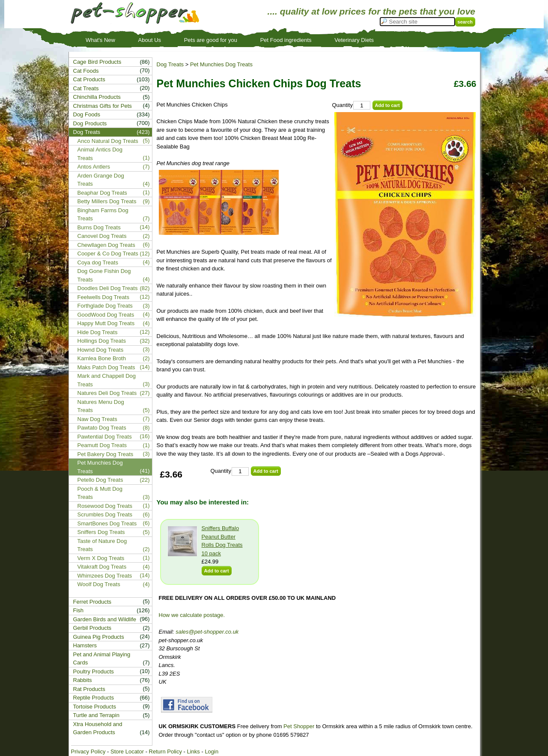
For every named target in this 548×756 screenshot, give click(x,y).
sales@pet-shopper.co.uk (207, 632)
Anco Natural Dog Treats (108, 141)
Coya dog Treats (98, 262)
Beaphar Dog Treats (102, 193)
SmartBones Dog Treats (107, 523)
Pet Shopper (299, 726)
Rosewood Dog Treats (105, 506)
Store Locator (127, 752)
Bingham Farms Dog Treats (103, 215)
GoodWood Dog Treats (106, 315)
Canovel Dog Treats (102, 236)
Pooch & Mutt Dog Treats (100, 493)
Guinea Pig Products (99, 637)
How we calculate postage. (192, 615)
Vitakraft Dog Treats (102, 567)
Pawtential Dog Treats (105, 437)
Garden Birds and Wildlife (105, 619)
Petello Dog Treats (100, 480)
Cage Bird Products (97, 62)
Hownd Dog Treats (101, 350)
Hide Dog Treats (98, 332)
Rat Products (89, 689)
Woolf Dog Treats (99, 584)
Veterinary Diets (354, 40)
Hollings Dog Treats (102, 341)
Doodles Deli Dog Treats (108, 288)
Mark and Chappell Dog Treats (107, 380)
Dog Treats (170, 64)
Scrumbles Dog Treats (105, 514)
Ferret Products (92, 602)
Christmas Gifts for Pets (103, 106)
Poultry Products (94, 672)
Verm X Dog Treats (101, 558)
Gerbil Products (92, 628)
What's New (100, 40)
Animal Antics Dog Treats (100, 154)
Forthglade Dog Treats (105, 306)
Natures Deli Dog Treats (107, 393)
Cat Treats (86, 88)
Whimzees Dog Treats (105, 576)
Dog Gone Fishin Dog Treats (104, 275)
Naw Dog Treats (97, 419)
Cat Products (89, 79)
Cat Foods (86, 71)
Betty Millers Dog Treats (107, 201)
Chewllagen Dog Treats (106, 245)
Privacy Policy (88, 752)
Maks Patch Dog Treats (106, 367)
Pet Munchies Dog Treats (221, 64)
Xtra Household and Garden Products (98, 728)
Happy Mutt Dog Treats (106, 323)
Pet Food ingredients (286, 40)
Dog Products (90, 123)
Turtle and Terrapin (96, 715)
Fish (79, 610)
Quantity (342, 105)
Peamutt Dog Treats (102, 445)
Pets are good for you (211, 40)
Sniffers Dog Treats (101, 532)
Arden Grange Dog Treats (101, 180)
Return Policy (165, 752)
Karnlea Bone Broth (102, 358)
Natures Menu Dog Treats (101, 406)
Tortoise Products (95, 707)
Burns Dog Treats (99, 227)
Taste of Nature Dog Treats (102, 545)
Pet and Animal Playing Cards (102, 659)
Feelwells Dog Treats (103, 297)
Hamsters (85, 645)
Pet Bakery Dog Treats (106, 454)
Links (193, 752)
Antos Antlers (94, 167)
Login (211, 752)
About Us (150, 40)
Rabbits (83, 680)
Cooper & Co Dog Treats (108, 253)
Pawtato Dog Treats (102, 428)
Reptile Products (94, 698)
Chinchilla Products (97, 97)
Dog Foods (87, 114)
